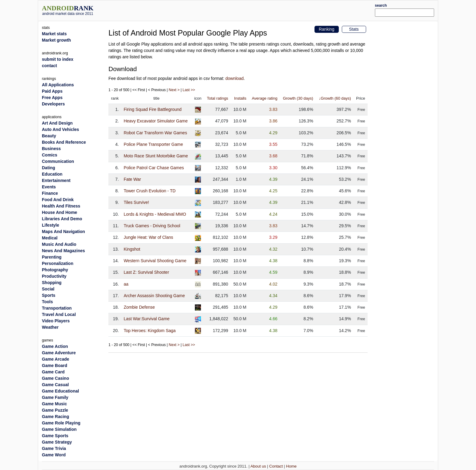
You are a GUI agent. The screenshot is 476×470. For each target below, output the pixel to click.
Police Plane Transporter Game (153, 144)
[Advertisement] (255, 10)
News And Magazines (63, 251)
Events (49, 187)
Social (48, 289)
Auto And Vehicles (60, 129)
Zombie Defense (139, 307)
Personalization (58, 263)
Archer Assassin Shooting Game (154, 296)
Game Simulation (59, 429)
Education (52, 174)
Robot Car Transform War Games (155, 133)
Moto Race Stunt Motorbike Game (156, 156)
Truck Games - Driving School (152, 226)
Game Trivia (54, 448)
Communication (58, 161)
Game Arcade (56, 359)
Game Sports (55, 436)
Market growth (56, 40)
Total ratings (218, 98)
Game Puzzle (55, 410)
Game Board (54, 365)
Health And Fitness (61, 206)
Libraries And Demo (62, 219)
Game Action (55, 346)
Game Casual (55, 385)
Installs (240, 98)
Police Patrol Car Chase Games (154, 168)
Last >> (189, 90)
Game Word (54, 455)
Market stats (54, 34)
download (235, 78)
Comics (50, 155)
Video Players (56, 321)
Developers (53, 104)
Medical (50, 238)
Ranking (326, 29)
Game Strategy (57, 442)
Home (291, 466)
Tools (47, 302)
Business (51, 149)
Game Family (55, 397)
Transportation (57, 308)
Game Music (54, 404)
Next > (174, 90)
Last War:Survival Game (146, 319)
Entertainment (56, 180)
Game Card (53, 372)
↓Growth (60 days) (335, 98)
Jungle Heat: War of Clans (148, 237)
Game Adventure (59, 353)
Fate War (132, 179)
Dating (49, 168)
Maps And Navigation (63, 232)
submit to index (58, 59)
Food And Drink (58, 200)
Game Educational (60, 391)
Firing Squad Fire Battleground (153, 109)
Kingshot (132, 249)
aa (126, 284)
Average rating (264, 98)
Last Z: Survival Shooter (146, 272)
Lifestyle (51, 225)
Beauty (49, 136)
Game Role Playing (61, 423)
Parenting (52, 257)
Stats (354, 29)
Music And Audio (59, 244)
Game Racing (55, 417)
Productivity (54, 276)
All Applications (58, 85)
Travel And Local (59, 314)
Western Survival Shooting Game (155, 261)
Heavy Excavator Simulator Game (156, 121)
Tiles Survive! (136, 202)
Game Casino (55, 378)
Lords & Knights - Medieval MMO (155, 214)
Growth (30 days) (298, 98)
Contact (276, 466)
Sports (49, 295)
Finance (50, 193)
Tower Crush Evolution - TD (150, 191)
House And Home (59, 212)
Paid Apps (52, 91)
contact (49, 66)
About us (258, 466)
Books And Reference (64, 142)
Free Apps (52, 98)
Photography (55, 270)
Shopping (52, 283)
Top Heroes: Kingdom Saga (150, 331)
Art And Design (57, 123)
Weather (50, 327)
